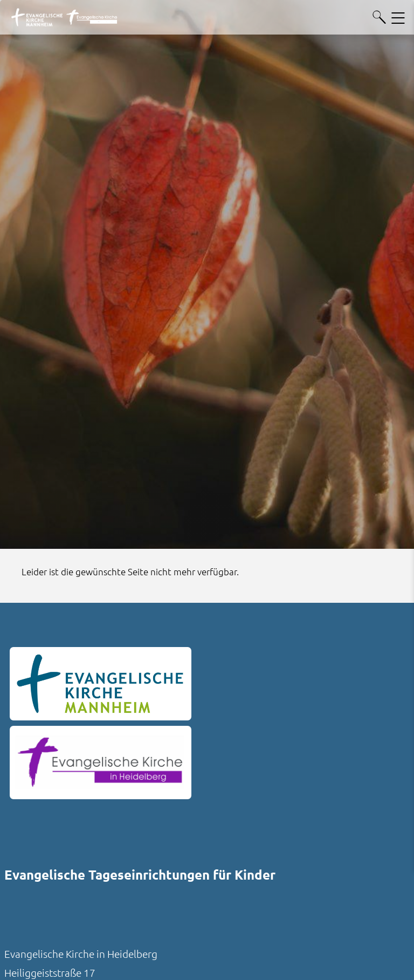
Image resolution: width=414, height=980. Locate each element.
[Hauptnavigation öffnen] (398, 17)
